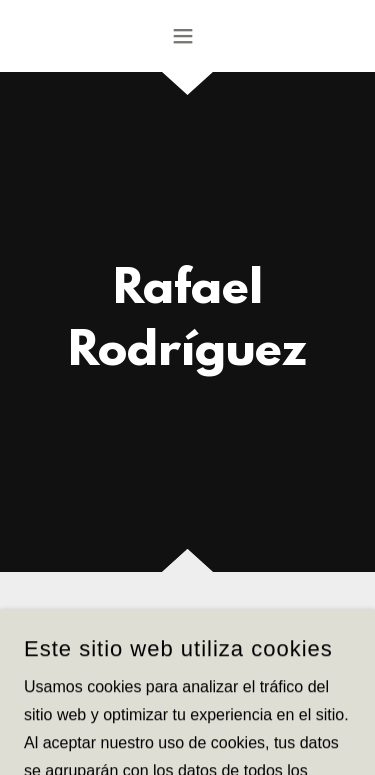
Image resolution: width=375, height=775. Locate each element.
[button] (187, 36)
